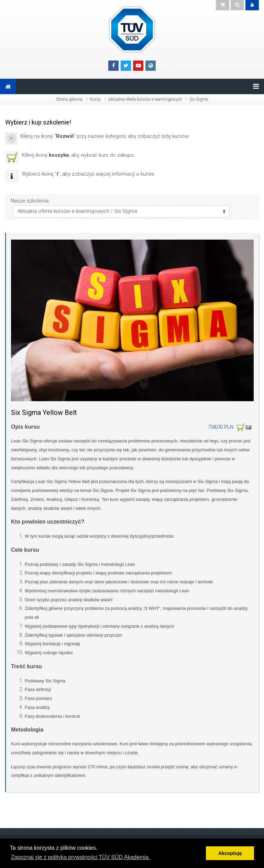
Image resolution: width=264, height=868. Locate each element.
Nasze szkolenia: (30, 201)
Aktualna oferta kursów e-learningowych (145, 99)
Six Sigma (199, 99)
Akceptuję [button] (230, 853)
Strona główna (69, 99)
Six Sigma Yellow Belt (44, 413)
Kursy (95, 99)
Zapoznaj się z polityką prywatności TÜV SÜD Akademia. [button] (80, 857)
